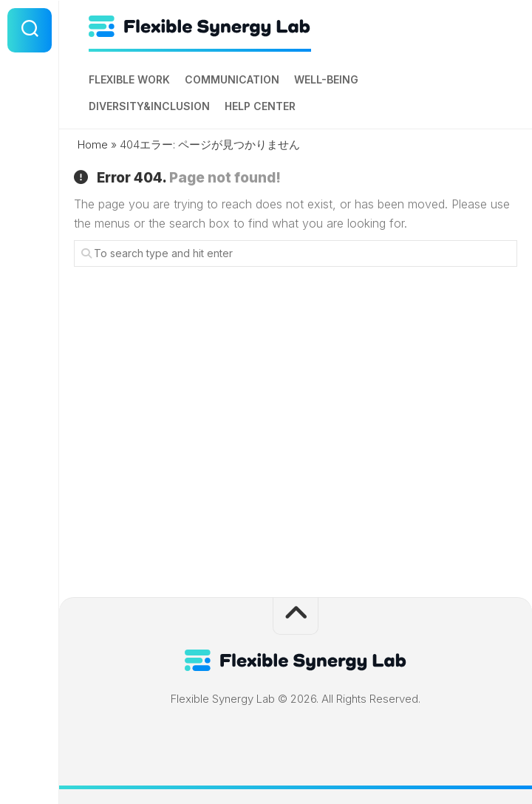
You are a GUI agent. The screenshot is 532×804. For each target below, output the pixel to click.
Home (93, 144)
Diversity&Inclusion (149, 106)
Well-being (326, 79)
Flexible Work (129, 79)
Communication (232, 79)
